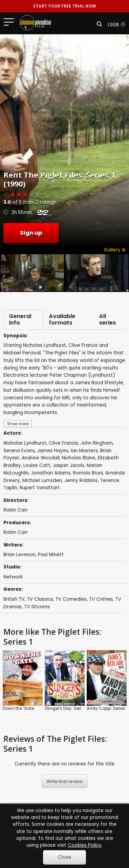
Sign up (31, 233)
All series (107, 320)
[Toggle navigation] (11, 22)
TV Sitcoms (37, 607)
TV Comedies (71, 599)
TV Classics (40, 599)
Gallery (115, 250)
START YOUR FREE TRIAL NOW (64, 6)
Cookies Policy (85, 845)
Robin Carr (16, 532)
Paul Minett (51, 555)
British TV (14, 599)
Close (64, 857)
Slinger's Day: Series (65, 708)
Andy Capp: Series (106, 708)
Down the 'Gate (18, 708)
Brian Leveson (19, 555)
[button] (97, 24)
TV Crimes (101, 599)
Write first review (65, 781)
